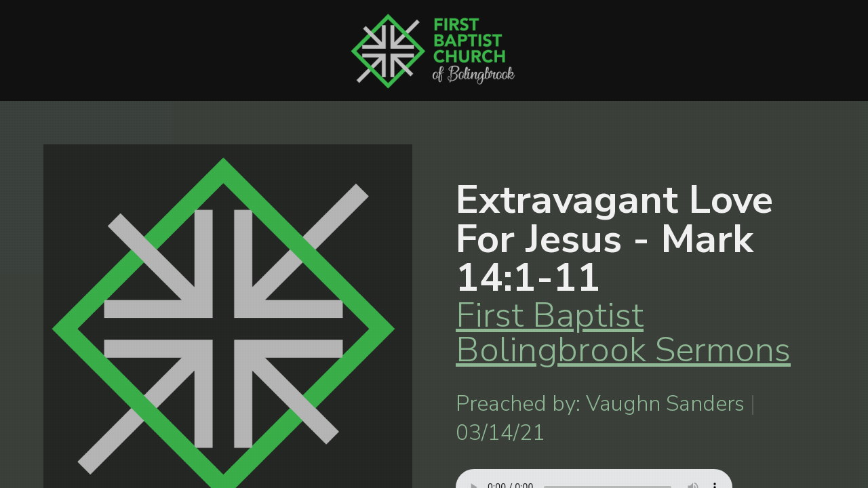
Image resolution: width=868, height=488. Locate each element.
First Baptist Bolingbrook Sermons (623, 332)
